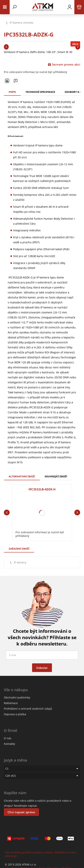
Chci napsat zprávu (21, 812)
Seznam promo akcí (64, 64)
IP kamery (20, 562)
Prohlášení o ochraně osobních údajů (28, 709)
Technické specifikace (40, 92)
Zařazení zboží (19, 549)
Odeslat (42, 668)
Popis (12, 92)
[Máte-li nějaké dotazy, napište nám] (16, 81)
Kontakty (9, 744)
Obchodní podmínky (17, 697)
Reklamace (11, 703)
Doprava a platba (15, 714)
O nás (8, 738)
